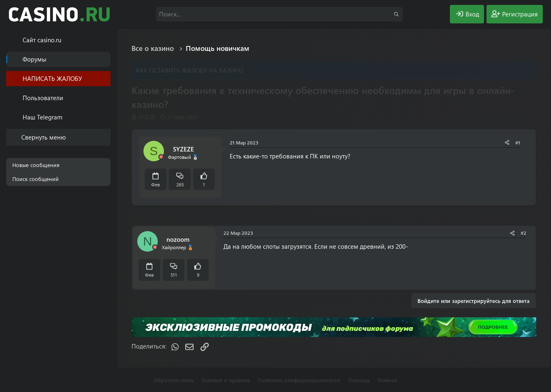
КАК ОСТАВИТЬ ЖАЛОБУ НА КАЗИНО (190, 70)
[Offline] (161, 157)
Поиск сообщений (36, 179)
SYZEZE (147, 117)
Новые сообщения (36, 165)
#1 (518, 142)
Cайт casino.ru (42, 40)
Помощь (359, 380)
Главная (387, 380)
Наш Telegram (43, 117)
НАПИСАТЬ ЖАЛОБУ (52, 78)
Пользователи (43, 98)
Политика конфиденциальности (299, 380)
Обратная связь (174, 380)
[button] (106, 98)
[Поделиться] (507, 143)
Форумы (35, 59)
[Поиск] (279, 14)
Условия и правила (226, 380)
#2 (523, 233)
